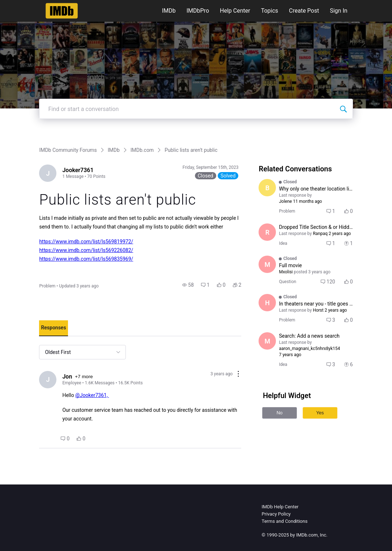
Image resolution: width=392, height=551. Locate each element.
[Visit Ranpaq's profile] (267, 232)
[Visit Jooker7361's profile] (48, 173)
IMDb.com (142, 150)
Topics (270, 11)
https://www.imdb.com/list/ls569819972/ (86, 242)
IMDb (169, 11)
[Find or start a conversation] (343, 109)
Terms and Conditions (285, 521)
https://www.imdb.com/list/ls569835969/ (86, 259)
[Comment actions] (238, 374)
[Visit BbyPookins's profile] (267, 188)
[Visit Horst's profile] (267, 303)
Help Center (235, 11)
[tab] (53, 328)
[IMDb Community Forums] (62, 11)
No (280, 413)
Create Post (304, 11)
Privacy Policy (276, 514)
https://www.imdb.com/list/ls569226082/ (86, 250)
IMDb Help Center (280, 507)
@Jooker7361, (92, 395)
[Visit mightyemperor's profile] (267, 341)
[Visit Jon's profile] (48, 380)
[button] (188, 285)
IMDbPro (198, 11)
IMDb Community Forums (68, 150)
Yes (320, 413)
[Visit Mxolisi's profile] (267, 264)
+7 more (84, 377)
